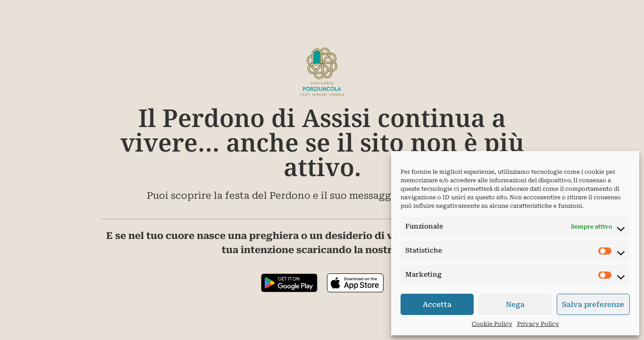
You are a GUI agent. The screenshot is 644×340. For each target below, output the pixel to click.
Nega (515, 305)
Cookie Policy (492, 324)
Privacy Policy (538, 324)
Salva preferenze (593, 305)
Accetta (437, 305)
